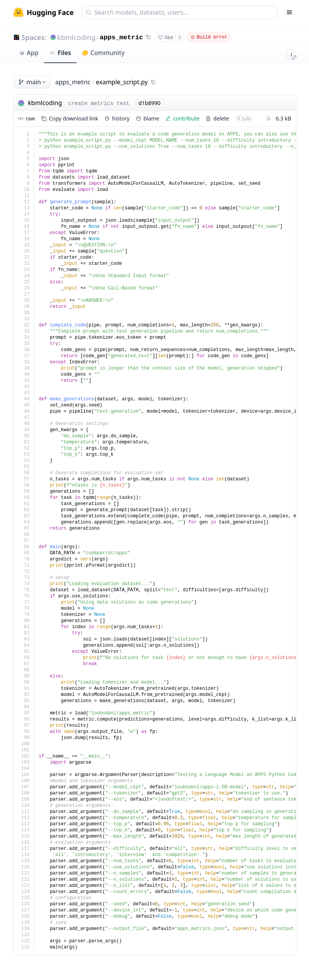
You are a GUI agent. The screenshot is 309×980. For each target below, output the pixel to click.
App (28, 53)
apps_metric (121, 38)
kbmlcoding (77, 37)
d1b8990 (149, 103)
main (33, 82)
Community (103, 53)
